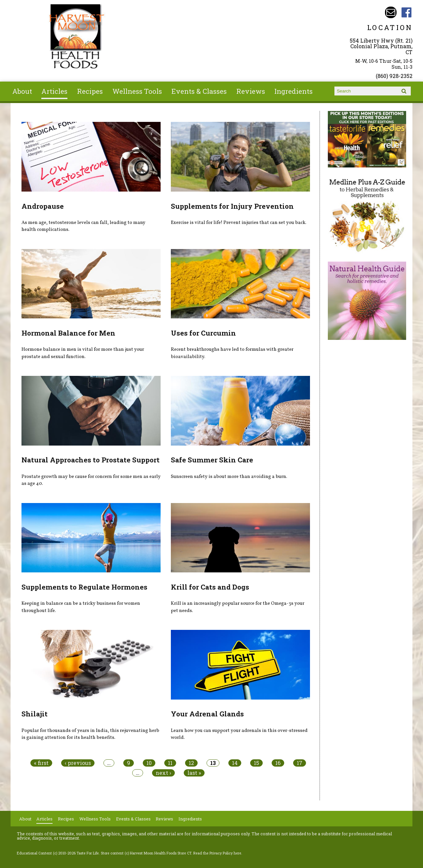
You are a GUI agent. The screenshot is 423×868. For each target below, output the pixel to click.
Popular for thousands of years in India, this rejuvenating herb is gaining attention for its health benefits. (90, 734)
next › (163, 773)
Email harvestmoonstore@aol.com (391, 12)
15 (256, 763)
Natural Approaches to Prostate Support (91, 460)
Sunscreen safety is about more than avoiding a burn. (229, 477)
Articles (54, 91)
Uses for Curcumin (203, 333)
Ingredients (293, 91)
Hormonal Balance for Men (68, 333)
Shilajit (35, 714)
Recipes (90, 91)
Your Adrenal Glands (207, 714)
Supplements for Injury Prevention (232, 206)
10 (149, 763)
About (22, 91)
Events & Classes (199, 91)
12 (191, 763)
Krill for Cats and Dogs (210, 587)
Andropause (43, 206)
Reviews (251, 91)
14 (235, 763)
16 (278, 763)
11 (170, 763)
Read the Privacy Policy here (217, 853)
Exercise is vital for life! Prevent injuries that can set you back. (239, 223)
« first (41, 763)
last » (194, 773)
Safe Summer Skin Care (212, 460)
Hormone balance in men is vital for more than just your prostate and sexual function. (83, 353)
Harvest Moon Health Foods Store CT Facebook (407, 12)
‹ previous (78, 763)
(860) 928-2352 (394, 76)
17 (300, 763)
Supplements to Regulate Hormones (84, 587)
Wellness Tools (137, 91)
